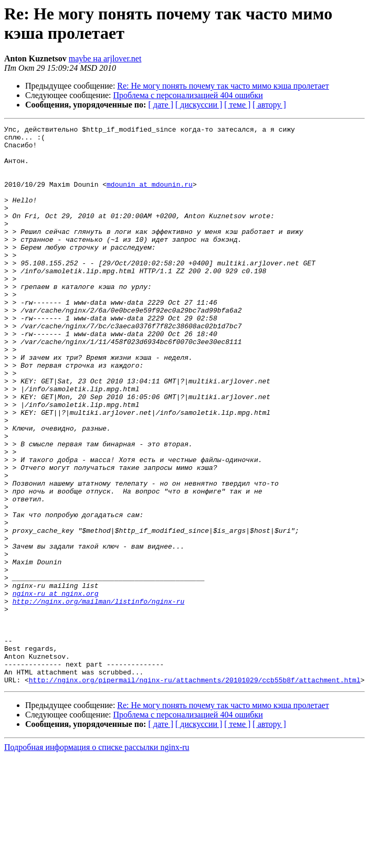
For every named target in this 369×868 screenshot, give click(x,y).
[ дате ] (161, 105)
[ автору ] (269, 105)
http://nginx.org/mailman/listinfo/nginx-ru (99, 697)
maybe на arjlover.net (105, 58)
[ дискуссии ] (199, 105)
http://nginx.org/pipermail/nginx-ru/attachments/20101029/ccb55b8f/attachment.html (195, 791)
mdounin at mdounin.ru (150, 197)
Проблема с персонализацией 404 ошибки (188, 95)
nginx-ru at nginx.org (56, 688)
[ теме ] (237, 105)
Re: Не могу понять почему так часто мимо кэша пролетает (223, 86)
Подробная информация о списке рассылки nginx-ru (97, 859)
